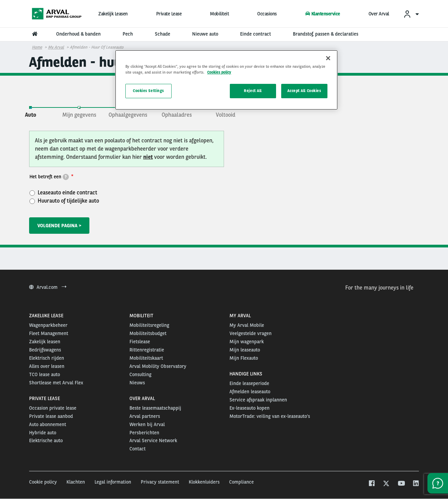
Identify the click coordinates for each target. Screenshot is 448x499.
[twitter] (386, 484)
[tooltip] (66, 177)
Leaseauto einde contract (63, 192)
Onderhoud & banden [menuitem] (78, 34)
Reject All (253, 91)
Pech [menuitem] (128, 34)
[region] (226, 80)
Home (37, 47)
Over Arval (379, 14)
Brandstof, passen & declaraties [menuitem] (326, 34)
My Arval (56, 47)
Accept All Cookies (304, 91)
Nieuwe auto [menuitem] (205, 34)
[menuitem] (411, 14)
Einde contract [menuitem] (256, 34)
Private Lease (169, 14)
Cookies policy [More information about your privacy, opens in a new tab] (219, 72)
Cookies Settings (148, 91)
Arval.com (48, 287)
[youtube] (401, 484)
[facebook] (371, 484)
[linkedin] (416, 484)
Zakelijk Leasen (113, 14)
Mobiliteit (219, 14)
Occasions (267, 14)
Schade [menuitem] (163, 34)
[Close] (328, 58)
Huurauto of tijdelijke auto (64, 201)
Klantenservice (323, 14)
